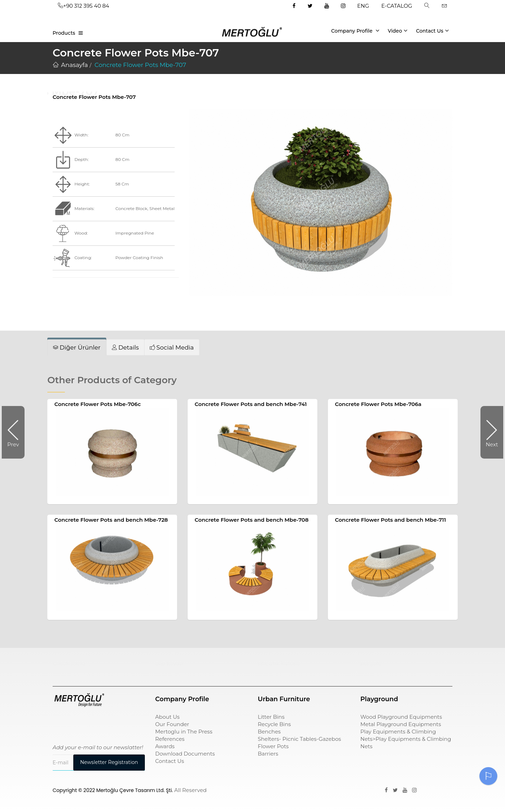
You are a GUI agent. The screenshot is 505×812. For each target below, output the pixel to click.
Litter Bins (271, 717)
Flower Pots (273, 746)
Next (489, 432)
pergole (371, 663)
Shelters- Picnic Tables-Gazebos (299, 739)
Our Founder (172, 724)
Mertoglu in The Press (184, 732)
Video (398, 31)
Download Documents (185, 754)
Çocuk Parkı (69, 663)
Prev (16, 432)
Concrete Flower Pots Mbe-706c (97, 404)
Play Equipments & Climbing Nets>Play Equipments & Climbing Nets (406, 739)
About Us (168, 717)
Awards (165, 746)
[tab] (77, 347)
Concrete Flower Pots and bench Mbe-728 (111, 520)
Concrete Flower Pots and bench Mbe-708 (252, 520)
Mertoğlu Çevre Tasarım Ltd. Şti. (135, 790)
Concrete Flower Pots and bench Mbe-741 (251, 404)
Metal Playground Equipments (401, 724)
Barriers (268, 754)
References (170, 739)
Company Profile (355, 31)
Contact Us (432, 31)
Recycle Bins (274, 724)
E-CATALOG (397, 6)
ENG (363, 6)
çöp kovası (170, 663)
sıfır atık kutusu (279, 663)
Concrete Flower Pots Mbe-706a (378, 404)
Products (64, 33)
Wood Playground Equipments (401, 717)
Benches (269, 732)
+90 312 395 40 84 (83, 6)
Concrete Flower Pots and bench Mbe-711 (390, 520)
